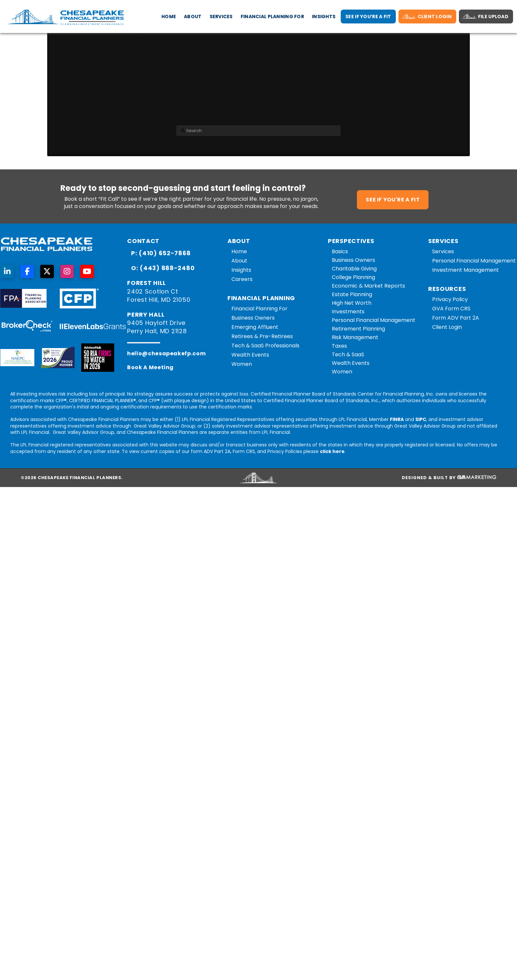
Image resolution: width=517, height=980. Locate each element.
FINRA (397, 419)
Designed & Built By (449, 478)
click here (332, 451)
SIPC (421, 419)
